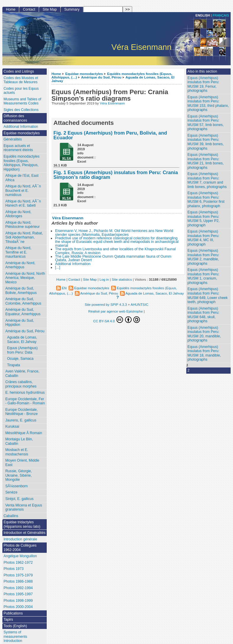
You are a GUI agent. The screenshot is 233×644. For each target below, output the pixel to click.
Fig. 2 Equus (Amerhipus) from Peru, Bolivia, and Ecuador (110, 135)
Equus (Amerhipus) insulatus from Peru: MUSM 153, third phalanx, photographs (208, 104)
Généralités (13, 139)
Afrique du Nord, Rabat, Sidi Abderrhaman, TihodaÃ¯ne (24, 237)
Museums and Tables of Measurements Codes (22, 101)
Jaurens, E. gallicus (21, 420)
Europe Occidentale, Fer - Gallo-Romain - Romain (25, 401)
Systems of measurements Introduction (15, 636)
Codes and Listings (19, 71)
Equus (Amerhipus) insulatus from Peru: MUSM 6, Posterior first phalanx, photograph (206, 200)
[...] (58, 267)
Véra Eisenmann (113, 103)
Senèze (11, 492)
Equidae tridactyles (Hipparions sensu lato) (22, 524)
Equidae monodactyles (84, 74)
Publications (13, 613)
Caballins (11, 516)
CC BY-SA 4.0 (117, 320)
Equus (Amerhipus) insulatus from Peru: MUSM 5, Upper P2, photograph (203, 219)
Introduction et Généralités (25, 533)
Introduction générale (20, 539)
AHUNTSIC (140, 304)
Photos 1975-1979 (18, 575)
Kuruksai (12, 426)
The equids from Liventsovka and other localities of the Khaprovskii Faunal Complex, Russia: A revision (115, 251)
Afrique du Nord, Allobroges (18, 214)
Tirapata (14, 365)
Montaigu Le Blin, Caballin (19, 441)
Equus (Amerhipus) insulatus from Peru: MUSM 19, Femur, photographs (203, 84)
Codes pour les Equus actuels (21, 91)
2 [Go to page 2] (188, 370)
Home (56, 74)
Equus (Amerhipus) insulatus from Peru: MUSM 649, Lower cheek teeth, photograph (208, 295)
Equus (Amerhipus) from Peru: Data (22, 350)
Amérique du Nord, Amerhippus (20, 265)
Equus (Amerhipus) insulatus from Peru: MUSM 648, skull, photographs (203, 315)
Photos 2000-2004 (18, 607)
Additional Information (73, 264)
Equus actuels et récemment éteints (18, 148)
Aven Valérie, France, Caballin (22, 374)
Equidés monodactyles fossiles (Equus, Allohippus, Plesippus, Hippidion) (22, 163)
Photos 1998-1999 (18, 601)
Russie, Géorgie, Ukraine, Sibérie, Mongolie (19, 475)
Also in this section (202, 71)
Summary (72, 9)
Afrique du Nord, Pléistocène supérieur (22, 225)
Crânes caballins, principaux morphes (21, 384)
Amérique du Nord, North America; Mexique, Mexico (25, 278)
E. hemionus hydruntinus (25, 393)
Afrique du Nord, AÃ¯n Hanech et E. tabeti (23, 204)
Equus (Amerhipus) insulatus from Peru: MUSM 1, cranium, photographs (203, 276)
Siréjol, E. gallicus (19, 499)
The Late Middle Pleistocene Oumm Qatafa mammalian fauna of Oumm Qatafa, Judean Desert (113, 258)
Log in (104, 279)
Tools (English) (15, 626)
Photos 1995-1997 (18, 594)
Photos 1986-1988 (18, 581)
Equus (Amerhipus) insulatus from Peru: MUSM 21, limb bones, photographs (206, 161)
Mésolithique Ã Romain (24, 433)
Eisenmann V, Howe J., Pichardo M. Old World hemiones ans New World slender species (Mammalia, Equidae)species (114, 233)
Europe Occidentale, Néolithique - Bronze (22, 412)
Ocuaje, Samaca (20, 359)
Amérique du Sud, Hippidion (20, 323)
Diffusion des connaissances (15, 118)
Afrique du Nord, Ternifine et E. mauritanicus (18, 252)
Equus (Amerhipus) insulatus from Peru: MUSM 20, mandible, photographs (204, 334)
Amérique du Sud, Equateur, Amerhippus (23, 312)
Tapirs (8, 620)
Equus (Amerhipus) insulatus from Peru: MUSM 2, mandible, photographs (203, 257)
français (221, 15)
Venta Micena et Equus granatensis (24, 507)
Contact (29, 9)
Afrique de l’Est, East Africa (22, 178)
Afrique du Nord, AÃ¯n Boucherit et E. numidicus (23, 191)
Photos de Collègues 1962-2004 (20, 548)
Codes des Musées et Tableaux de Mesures (21, 80)
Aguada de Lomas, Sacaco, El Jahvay (22, 340)
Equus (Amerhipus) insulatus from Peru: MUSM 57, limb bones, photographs (206, 123)
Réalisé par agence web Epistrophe (116, 311)
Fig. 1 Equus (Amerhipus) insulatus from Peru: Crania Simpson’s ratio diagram (116, 175)
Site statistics (122, 279)
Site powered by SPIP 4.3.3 (106, 304)
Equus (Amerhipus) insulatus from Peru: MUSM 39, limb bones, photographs (206, 142)
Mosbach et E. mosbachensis (17, 452)
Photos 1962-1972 (18, 563)
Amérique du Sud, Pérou (101, 77)
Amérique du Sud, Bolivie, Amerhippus (21, 291)
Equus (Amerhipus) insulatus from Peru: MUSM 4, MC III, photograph (203, 238)
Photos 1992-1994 (18, 588)
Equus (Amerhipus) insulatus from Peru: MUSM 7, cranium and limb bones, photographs (207, 180)
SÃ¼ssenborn (17, 486)
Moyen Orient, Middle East (22, 463)
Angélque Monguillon (20, 556)
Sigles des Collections (21, 110)
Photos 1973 (14, 569)
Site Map (50, 9)
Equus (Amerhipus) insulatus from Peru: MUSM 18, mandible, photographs (204, 353)
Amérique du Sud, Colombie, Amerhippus (23, 301)
